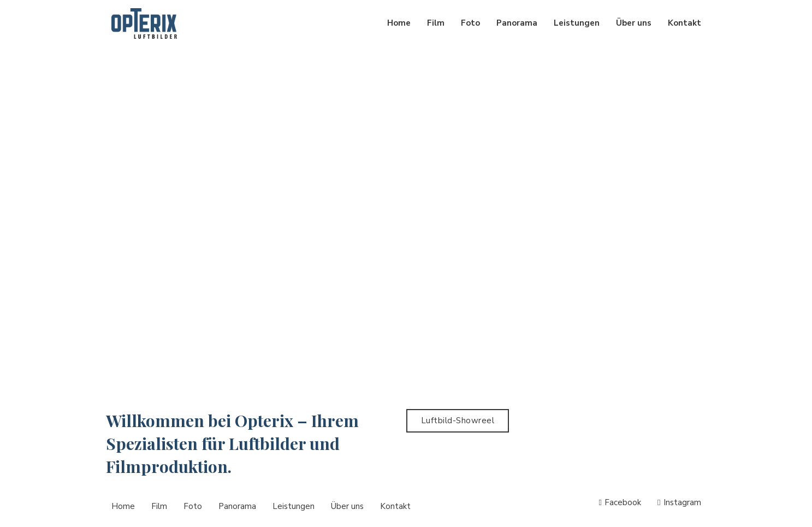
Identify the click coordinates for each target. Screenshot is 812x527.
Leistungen (577, 23)
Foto (470, 23)
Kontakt (684, 23)
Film (436, 23)
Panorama (517, 23)
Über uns (634, 23)
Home (399, 23)
